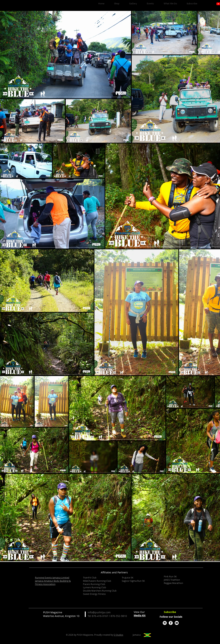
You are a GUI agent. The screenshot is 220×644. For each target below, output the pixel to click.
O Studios (118, 635)
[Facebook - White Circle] (171, 623)
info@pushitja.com (99, 612)
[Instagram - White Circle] (165, 623)
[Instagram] (206, 4)
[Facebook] (212, 4)
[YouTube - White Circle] (177, 623)
